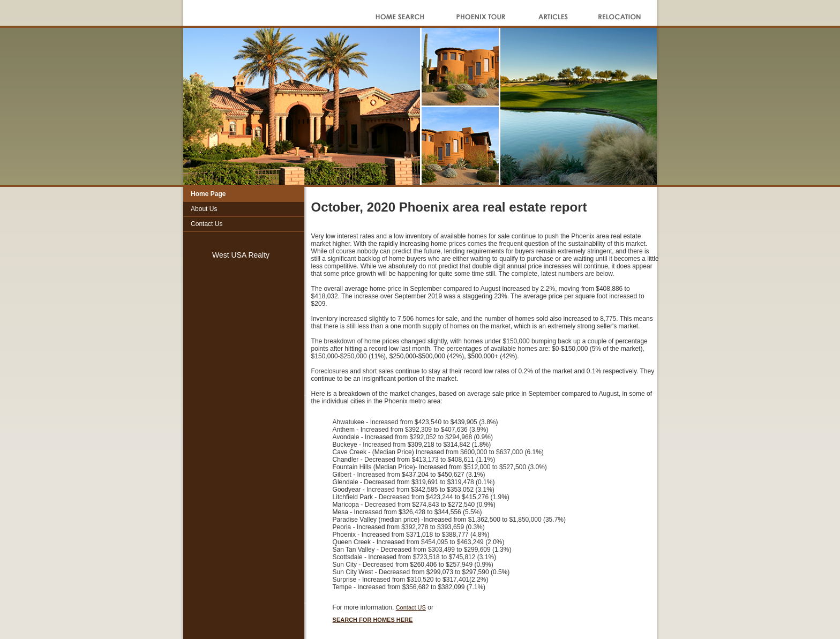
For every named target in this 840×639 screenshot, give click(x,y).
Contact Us (207, 224)
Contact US (411, 607)
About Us (204, 209)
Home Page (208, 194)
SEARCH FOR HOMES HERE (373, 620)
